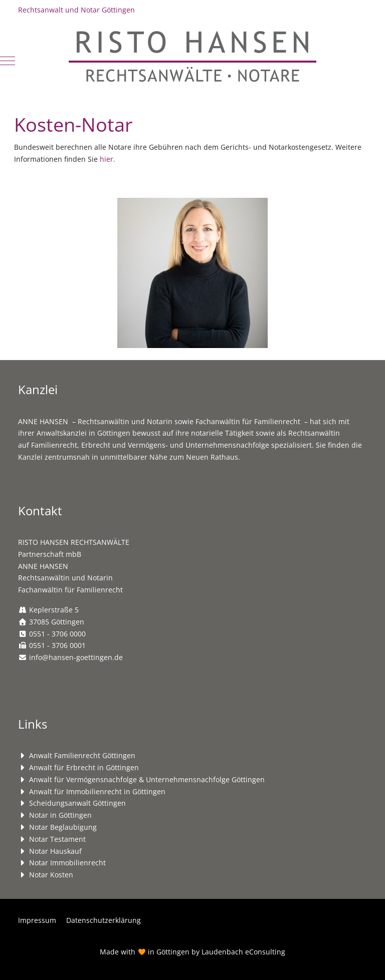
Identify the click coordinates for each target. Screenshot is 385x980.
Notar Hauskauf (55, 851)
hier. (108, 159)
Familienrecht (54, 445)
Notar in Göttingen (60, 815)
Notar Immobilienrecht (67, 863)
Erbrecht (96, 445)
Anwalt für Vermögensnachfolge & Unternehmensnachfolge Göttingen (147, 779)
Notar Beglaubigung (63, 827)
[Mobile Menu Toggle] (8, 61)
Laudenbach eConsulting (243, 952)
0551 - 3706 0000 (57, 634)
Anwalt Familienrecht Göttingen (82, 755)
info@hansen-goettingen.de (76, 657)
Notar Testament (57, 839)
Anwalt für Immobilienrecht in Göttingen (97, 791)
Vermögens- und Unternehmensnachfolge (199, 445)
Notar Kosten (51, 875)
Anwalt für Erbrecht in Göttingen (84, 767)
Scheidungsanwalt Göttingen (77, 803)
